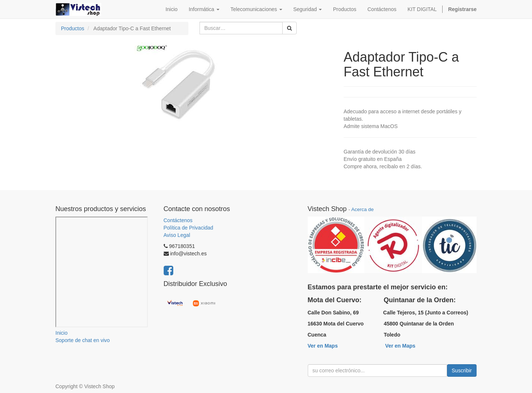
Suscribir (462, 370)
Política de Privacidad (189, 228)
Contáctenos (178, 220)
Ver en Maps (323, 346)
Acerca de (363, 209)
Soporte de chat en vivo (83, 340)
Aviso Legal (177, 235)
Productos (73, 28)
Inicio (62, 333)
